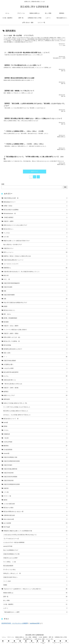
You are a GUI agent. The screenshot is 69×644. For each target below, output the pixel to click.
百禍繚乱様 (35, 434)
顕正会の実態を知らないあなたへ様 (35, 512)
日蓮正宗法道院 (35, 287)
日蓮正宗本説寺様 (35, 473)
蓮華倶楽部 (35, 399)
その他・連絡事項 (35, 604)
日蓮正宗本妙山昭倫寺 (35, 361)
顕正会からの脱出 (35, 508)
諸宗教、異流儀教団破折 (35, 318)
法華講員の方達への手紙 (61, 637)
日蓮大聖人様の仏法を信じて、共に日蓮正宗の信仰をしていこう (35, 272)
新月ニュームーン (35, 252)
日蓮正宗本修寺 (35, 465)
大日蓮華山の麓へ (35, 365)
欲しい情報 (35, 601)
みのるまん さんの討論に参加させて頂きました (35, 415)
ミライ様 (35, 492)
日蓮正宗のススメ (35, 248)
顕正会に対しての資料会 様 (35, 341)
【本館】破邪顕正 (35, 218)
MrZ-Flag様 (35, 527)
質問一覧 (35, 597)
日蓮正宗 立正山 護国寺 (35, 326)
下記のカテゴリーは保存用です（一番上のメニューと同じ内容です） (35, 589)
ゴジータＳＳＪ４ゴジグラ (35, 264)
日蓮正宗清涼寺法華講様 (35, 477)
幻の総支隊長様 (35, 450)
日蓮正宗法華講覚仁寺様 (35, 457)
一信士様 (35, 438)
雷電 (35, 291)
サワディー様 (35, 496)
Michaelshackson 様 (35, 214)
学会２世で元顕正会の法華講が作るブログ (35, 303)
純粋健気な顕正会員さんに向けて (35, 349)
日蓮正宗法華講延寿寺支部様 (35, 485)
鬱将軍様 (35, 446)
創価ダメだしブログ (35, 395)
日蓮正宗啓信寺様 (35, 481)
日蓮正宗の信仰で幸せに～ (35, 577)
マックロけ (35, 233)
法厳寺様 (35, 488)
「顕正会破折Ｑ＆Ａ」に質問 (35, 612)
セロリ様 (35, 237)
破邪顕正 (35, 392)
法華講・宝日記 (35, 206)
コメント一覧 (49, 639)
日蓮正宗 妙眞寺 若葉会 (35, 334)
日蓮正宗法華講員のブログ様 (35, 554)
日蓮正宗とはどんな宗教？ (35, 558)
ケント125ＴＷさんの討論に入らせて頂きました (35, 407)
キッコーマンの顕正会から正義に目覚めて (35, 330)
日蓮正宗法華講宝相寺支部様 (35, 461)
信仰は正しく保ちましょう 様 (35, 573)
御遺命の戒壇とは (35, 593)
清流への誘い (35, 353)
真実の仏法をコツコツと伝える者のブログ (35, 225)
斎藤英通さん (35, 268)
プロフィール (11, 637)
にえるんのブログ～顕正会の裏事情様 (35, 543)
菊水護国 (35, 322)
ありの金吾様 (35, 523)
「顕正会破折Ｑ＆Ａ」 (28, 639)
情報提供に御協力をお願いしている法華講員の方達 (35, 531)
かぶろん (35, 376)
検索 (3, 184)
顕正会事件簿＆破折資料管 (35, 372)
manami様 (35, 453)
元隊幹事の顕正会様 (35, 515)
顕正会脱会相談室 (35, 566)
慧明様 (35, 426)
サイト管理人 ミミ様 (35, 562)
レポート (35, 608)
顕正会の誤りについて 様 (35, 419)
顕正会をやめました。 (35, 310)
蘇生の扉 (35, 276)
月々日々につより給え (35, 570)
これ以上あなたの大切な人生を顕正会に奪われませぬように (35, 535)
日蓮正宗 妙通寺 (35, 221)
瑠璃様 (35, 585)
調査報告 (35, 637)
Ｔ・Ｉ (35, 357)
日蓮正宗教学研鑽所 (35, 295)
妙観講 (35, 306)
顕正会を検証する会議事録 (35, 210)
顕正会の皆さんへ (35, 229)
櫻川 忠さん (35, 314)
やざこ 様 (35, 279)
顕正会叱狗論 (35, 345)
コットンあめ (35, 581)
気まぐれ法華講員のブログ (35, 550)
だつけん (35, 430)
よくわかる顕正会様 (35, 504)
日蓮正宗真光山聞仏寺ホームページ (35, 260)
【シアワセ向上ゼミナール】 (35, 539)
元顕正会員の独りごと (35, 380)
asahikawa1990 (35, 623)
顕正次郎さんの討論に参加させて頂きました (35, 411)
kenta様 (35, 423)
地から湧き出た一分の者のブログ (35, 245)
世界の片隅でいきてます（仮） (35, 337)
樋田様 (35, 500)
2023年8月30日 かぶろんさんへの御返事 (15, 623)
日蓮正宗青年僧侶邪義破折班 (35, 283)
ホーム (4, 637)
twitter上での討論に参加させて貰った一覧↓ (35, 403)
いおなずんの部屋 (35, 368)
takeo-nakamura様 (35, 519)
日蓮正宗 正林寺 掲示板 (35, 388)
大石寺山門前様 (35, 442)
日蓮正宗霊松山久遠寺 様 (35, 198)
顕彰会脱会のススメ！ (35, 202)
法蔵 (35, 299)
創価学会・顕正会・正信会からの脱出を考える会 (35, 256)
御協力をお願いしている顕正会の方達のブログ (35, 241)
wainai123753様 (35, 546)
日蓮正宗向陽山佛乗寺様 (35, 469)
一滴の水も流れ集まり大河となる (35, 384)
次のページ (35, 172)
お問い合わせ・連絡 (40, 639)
